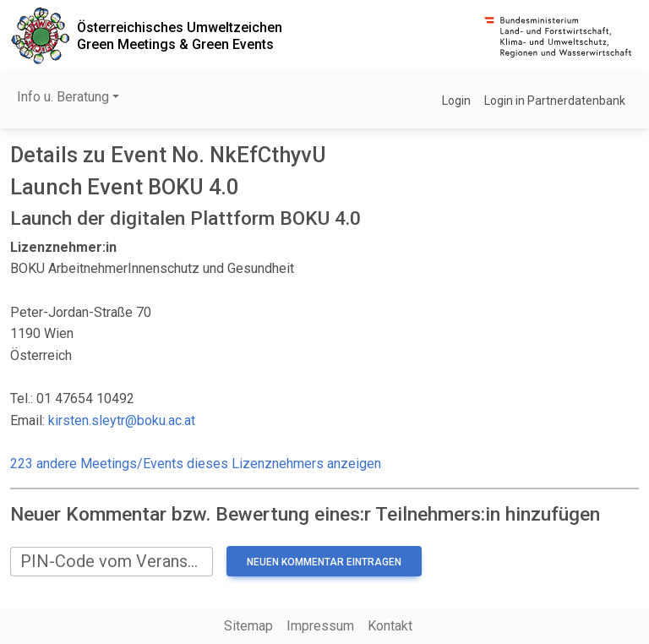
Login (456, 101)
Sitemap (248, 626)
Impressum (320, 626)
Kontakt (390, 626)
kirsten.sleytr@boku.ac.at (122, 420)
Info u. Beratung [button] (63, 97)
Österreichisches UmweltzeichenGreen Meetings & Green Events (180, 35)
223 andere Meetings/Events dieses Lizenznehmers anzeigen (196, 464)
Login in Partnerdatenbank (555, 101)
